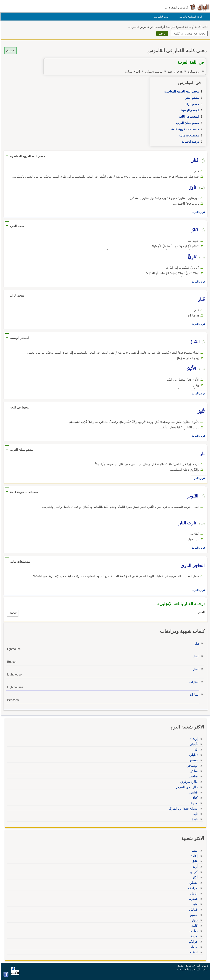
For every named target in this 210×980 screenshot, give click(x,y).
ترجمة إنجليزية (190, 142)
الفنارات (194, 682)
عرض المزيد (198, 212)
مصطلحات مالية (188, 135)
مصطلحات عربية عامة (185, 129)
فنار (196, 644)
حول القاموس (161, 17)
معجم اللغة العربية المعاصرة (181, 91)
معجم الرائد (191, 104)
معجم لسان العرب (187, 123)
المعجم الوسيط (189, 110)
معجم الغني (191, 98)
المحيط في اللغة (188, 117)
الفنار (196, 656)
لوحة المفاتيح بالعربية (190, 17)
